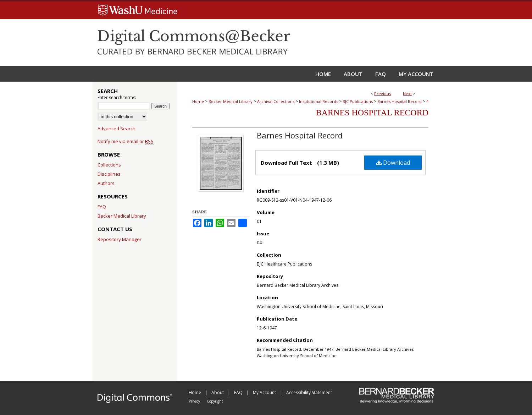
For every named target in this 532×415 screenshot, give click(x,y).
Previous (383, 94)
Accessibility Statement (309, 392)
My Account (265, 392)
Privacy (195, 401)
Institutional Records (318, 101)
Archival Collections (276, 101)
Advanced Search (117, 129)
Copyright (215, 401)
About (218, 392)
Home (198, 101)
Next (407, 94)
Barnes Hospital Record (400, 101)
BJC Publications (358, 101)
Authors (106, 183)
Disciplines (109, 174)
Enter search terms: (117, 97)
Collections (109, 165)
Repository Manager (120, 239)
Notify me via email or (126, 141)
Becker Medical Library (231, 101)
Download (393, 163)
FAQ (102, 207)
